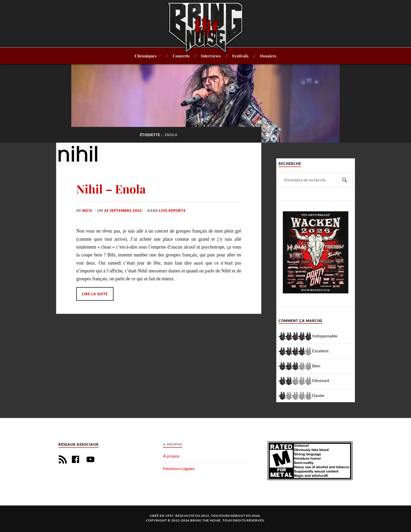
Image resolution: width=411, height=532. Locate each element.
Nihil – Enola (111, 189)
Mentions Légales (179, 468)
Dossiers (268, 56)
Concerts (181, 56)
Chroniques (146, 56)
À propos (171, 456)
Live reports (172, 211)
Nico (87, 211)
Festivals (240, 56)
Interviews (211, 56)
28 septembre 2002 (123, 211)
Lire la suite (95, 294)
